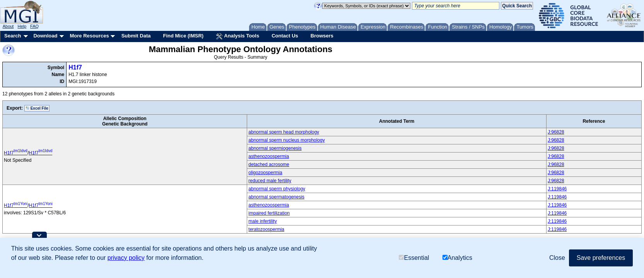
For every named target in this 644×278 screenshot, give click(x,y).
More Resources (89, 36)
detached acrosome (269, 164)
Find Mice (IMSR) (183, 36)
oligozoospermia (265, 173)
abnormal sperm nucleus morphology (286, 140)
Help (22, 26)
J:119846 (557, 189)
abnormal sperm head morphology (284, 132)
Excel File (37, 108)
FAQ (34, 26)
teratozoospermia (266, 229)
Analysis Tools (237, 36)
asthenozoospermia (269, 156)
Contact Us (285, 36)
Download (45, 36)
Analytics (457, 258)
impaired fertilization (269, 213)
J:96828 (556, 132)
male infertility (262, 221)
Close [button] (557, 258)
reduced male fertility (270, 181)
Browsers (322, 36)
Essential (414, 258)
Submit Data (136, 36)
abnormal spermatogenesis (276, 197)
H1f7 (75, 67)
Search (13, 36)
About (8, 26)
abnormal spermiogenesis (275, 148)
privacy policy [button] (126, 258)
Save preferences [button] (601, 258)
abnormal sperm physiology (277, 189)
